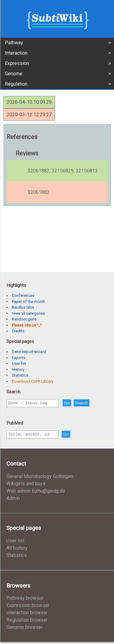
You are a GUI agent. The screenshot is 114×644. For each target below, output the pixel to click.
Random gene (24, 319)
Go (80, 403)
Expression (17, 63)
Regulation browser (27, 622)
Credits (18, 331)
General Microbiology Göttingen (40, 478)
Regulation (16, 84)
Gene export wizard (29, 352)
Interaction (16, 53)
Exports (19, 358)
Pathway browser (25, 600)
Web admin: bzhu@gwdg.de (36, 493)
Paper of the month (29, 302)
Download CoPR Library (33, 381)
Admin (13, 500)
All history (17, 550)
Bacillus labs (23, 307)
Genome (14, 74)
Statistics (20, 375)
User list (19, 363)
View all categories (28, 313)
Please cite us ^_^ (27, 325)
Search (95, 403)
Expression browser (28, 607)
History (18, 369)
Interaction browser (27, 614)
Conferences (23, 295)
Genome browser (25, 629)
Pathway (14, 43)
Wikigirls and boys (26, 485)
